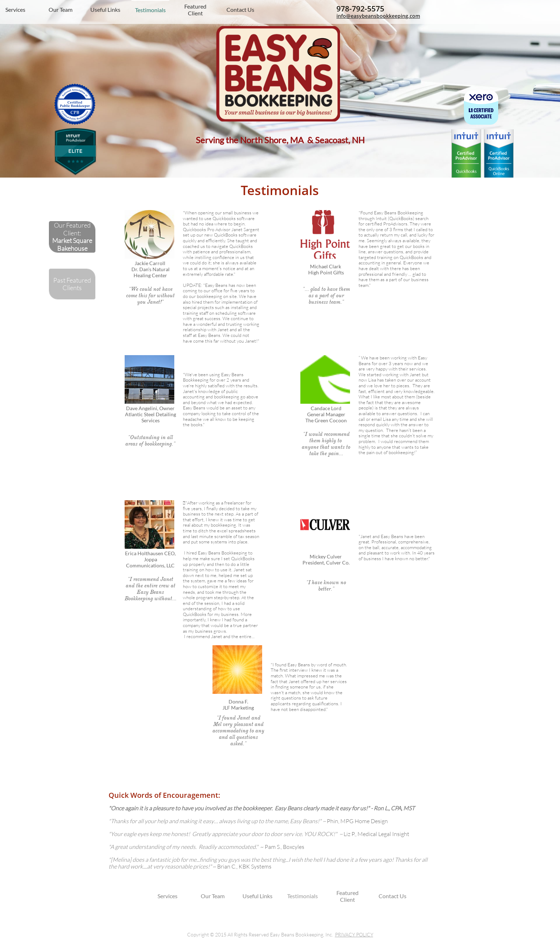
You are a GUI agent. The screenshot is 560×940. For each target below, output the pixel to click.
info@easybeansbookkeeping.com (378, 16)
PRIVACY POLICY (354, 934)
